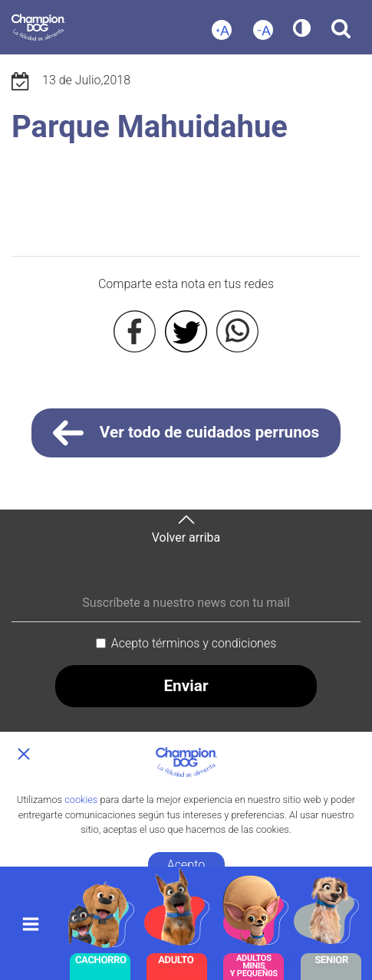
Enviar (186, 686)
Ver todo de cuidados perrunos (186, 433)
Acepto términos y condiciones (194, 643)
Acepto (186, 865)
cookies (81, 800)
